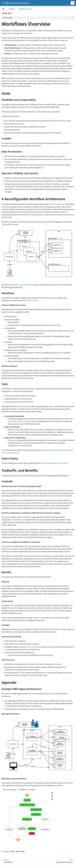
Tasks (63, 204)
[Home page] (3, 9)
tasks (24, 406)
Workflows (53, 204)
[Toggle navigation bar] (3, 3)
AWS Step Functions (30, 300)
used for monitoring (33, 647)
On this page (8, 18)
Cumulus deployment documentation (54, 463)
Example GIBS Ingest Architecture (20, 285)
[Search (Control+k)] (73, 3)
